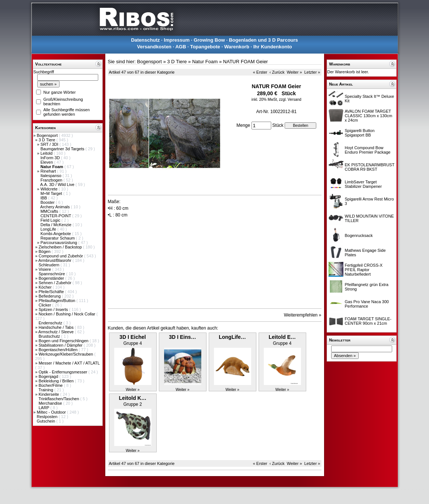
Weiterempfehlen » (303, 315)
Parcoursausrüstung (60, 243)
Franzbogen (52, 180)
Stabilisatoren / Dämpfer (61, 345)
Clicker (46, 305)
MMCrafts (50, 211)
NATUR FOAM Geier (246, 62)
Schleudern (50, 265)
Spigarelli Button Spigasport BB (360, 133)
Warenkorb (236, 47)
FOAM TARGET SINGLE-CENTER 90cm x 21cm (368, 321)
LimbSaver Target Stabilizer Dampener (364, 184)
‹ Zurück (277, 72)
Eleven (47, 162)
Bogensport (48, 135)
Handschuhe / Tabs (57, 327)
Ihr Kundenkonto (273, 47)
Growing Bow (209, 40)
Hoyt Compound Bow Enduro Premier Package (368, 150)
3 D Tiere (48, 140)
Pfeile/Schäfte (52, 292)
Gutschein (47, 421)
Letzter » (312, 72)
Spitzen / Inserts (54, 309)
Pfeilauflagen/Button (58, 301)
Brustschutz (50, 336)
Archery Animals (56, 207)
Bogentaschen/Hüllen (59, 350)
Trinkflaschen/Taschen (59, 399)
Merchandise (51, 403)
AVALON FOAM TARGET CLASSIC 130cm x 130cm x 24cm (369, 116)
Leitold (47, 153)
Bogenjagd (49, 376)
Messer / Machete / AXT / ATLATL (69, 363)
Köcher (46, 287)
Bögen (45, 251)
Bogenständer (52, 278)
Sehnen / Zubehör (56, 283)
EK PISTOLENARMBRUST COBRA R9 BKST (370, 167)
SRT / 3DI (50, 144)
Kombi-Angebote (56, 234)
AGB (181, 47)
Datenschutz (145, 40)
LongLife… (232, 337)
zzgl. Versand (290, 99)
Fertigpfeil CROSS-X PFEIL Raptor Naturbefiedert (364, 270)
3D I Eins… (183, 337)
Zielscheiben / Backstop (61, 247)
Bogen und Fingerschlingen (64, 341)
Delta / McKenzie (57, 225)
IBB (44, 198)
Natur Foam (205, 62)
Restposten (48, 417)
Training (46, 390)
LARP (45, 408)
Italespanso (52, 176)
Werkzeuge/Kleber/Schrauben (67, 354)
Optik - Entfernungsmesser (64, 372)
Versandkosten (154, 47)
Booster (48, 202)
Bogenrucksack (359, 235)
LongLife (49, 229)
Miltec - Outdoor (52, 412)
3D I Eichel (133, 337)
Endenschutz (51, 323)
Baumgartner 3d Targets (63, 149)
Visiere (45, 269)
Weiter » (294, 72)
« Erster (260, 72)
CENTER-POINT (56, 216)
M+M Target (52, 193)
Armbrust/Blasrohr (55, 260)
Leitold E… (282, 337)
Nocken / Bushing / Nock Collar (68, 314)
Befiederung (50, 296)
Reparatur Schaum (58, 238)
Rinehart (49, 171)
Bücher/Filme (51, 385)
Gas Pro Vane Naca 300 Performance (367, 304)
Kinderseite (49, 394)
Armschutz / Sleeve (57, 332)
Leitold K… (133, 398)
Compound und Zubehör (61, 256)
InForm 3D (51, 158)
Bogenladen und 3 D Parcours (263, 40)
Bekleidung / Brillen (57, 381)
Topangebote (205, 47)
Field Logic (51, 220)
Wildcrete (50, 189)
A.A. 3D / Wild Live (58, 184)
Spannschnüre (52, 274)
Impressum (177, 40)
